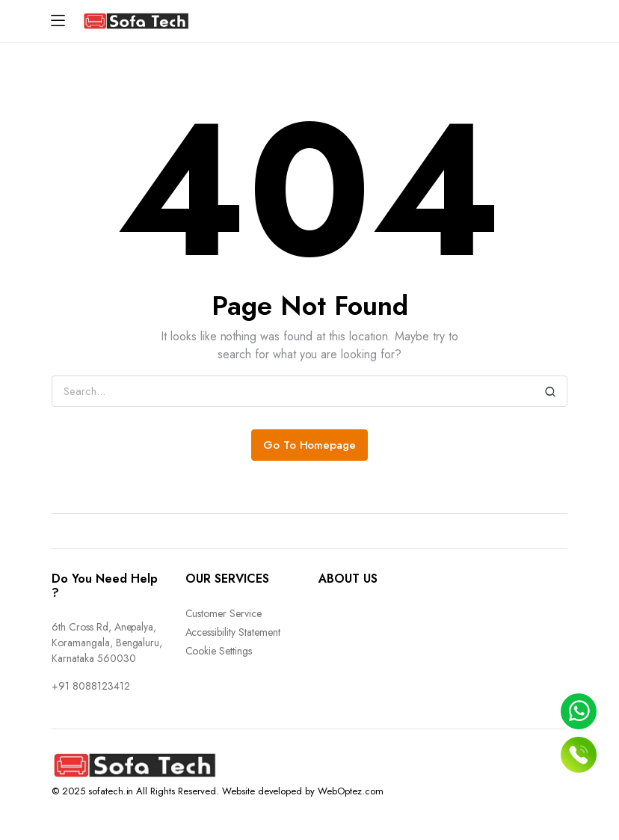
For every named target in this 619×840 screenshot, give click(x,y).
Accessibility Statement (233, 632)
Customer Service (224, 613)
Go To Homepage (310, 445)
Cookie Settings (219, 651)
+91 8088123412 (91, 686)
